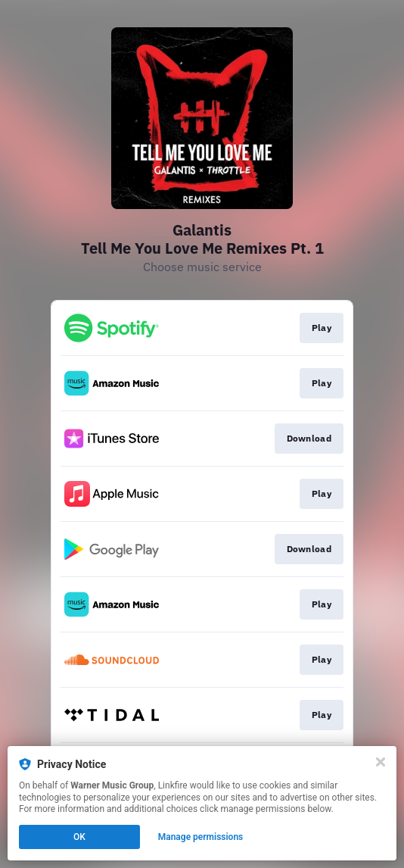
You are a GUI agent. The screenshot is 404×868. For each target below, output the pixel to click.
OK (79, 837)
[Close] (381, 762)
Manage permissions (201, 837)
